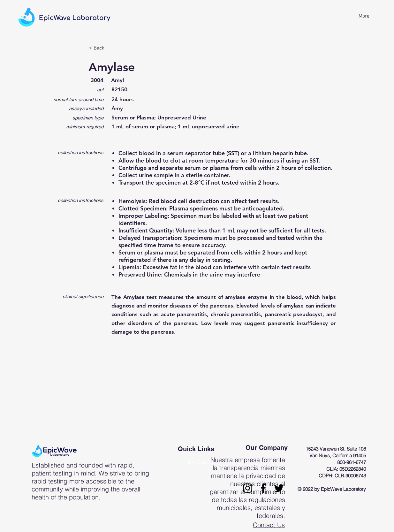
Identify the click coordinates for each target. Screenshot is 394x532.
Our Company (267, 448)
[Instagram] (248, 488)
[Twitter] (279, 488)
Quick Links (196, 449)
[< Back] (110, 48)
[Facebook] (263, 488)
